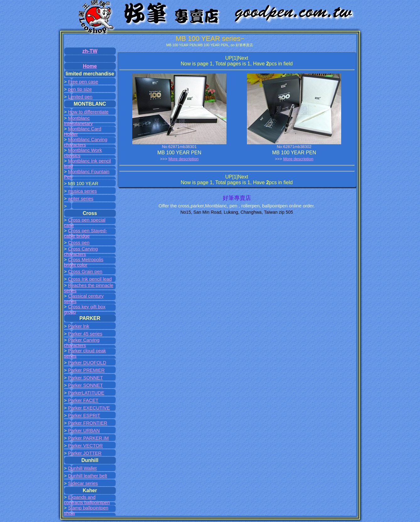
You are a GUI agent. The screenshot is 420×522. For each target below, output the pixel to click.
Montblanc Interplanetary (79, 121)
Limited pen (80, 97)
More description (183, 159)
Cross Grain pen (85, 271)
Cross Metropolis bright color (84, 262)
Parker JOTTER (85, 453)
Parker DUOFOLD (87, 363)
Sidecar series (83, 483)
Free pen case (83, 82)
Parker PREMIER (86, 370)
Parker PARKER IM (88, 438)
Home (90, 66)
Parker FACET (83, 400)
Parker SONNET (85, 378)
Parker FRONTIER (87, 423)
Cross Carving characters (81, 251)
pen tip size (80, 89)
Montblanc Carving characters (86, 142)
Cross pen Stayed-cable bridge (86, 233)
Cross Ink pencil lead (90, 279)
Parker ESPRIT (84, 415)
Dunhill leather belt (87, 476)
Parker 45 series (85, 334)
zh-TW (90, 51)
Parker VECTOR (85, 445)
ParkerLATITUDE (86, 393)
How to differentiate (88, 112)
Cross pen (79, 242)
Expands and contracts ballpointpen (87, 500)
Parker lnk (79, 326)
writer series (81, 198)
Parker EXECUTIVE (89, 408)
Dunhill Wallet (82, 468)
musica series (82, 191)
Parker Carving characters (82, 343)
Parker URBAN (84, 430)
